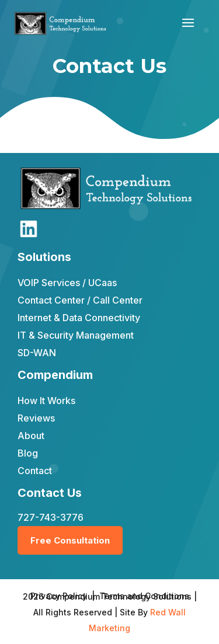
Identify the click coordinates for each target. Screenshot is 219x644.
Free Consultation (70, 540)
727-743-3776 (51, 517)
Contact (35, 471)
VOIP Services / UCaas (67, 283)
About (31, 436)
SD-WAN (37, 353)
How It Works (46, 401)
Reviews (36, 418)
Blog (28, 453)
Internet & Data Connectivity (79, 318)
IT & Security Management (76, 335)
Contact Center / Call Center (80, 300)
